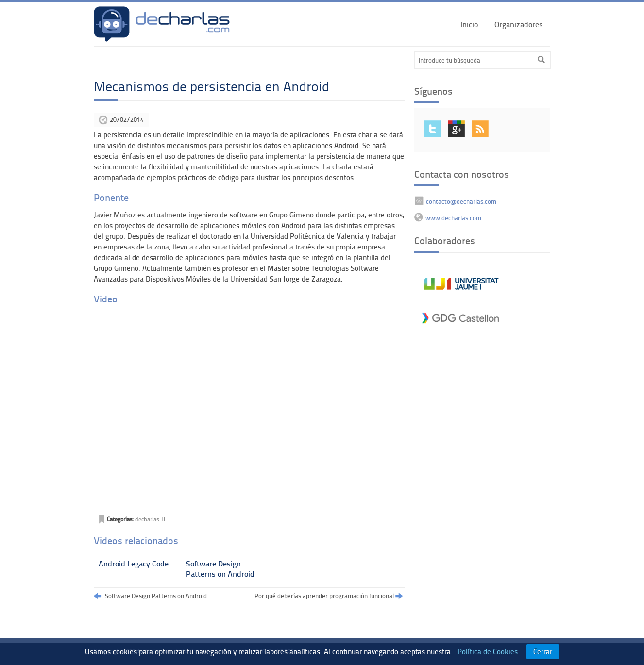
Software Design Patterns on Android (220, 568)
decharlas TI (150, 519)
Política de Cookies (488, 651)
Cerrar (543, 651)
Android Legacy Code (134, 563)
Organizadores (519, 24)
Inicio (469, 24)
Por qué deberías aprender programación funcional (329, 596)
